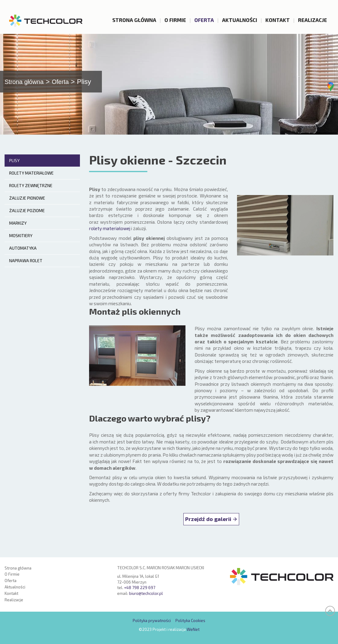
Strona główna (134, 20)
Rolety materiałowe (31, 179)
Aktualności (240, 20)
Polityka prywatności (152, 621)
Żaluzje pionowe (27, 204)
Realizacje (313, 20)
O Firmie (175, 20)
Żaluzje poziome (27, 216)
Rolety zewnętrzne (31, 191)
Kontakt (278, 20)
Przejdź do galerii (208, 525)
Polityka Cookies (190, 621)
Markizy (18, 229)
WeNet (193, 629)
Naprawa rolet (26, 266)
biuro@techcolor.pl (146, 593)
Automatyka (23, 254)
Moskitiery (21, 241)
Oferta (204, 20)
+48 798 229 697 (140, 588)
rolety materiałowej (110, 234)
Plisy (14, 166)
